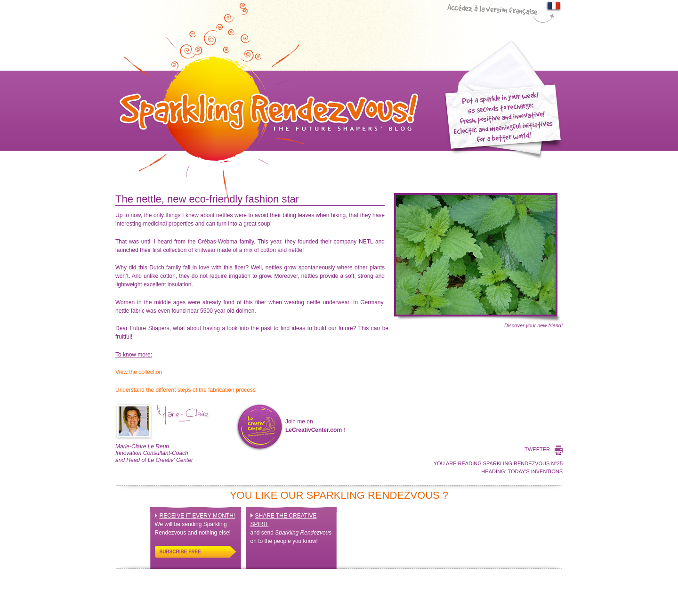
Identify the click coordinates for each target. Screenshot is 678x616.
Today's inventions (535, 471)
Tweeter (537, 449)
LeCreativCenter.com (314, 430)
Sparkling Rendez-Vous (267, 101)
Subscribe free (180, 552)
